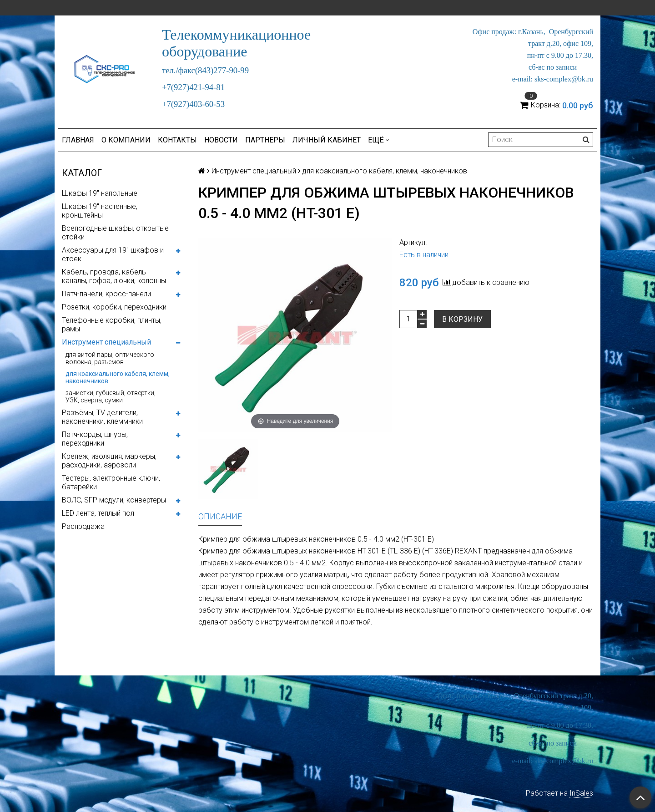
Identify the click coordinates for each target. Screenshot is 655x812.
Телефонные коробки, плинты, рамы (112, 325)
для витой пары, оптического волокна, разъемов (110, 358)
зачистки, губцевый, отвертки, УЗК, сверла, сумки (111, 396)
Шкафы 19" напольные (100, 193)
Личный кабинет (327, 140)
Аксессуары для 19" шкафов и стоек (113, 254)
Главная (78, 140)
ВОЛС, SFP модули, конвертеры (114, 500)
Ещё (379, 140)
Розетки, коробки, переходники (114, 307)
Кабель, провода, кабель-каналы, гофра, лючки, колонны (114, 276)
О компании (126, 140)
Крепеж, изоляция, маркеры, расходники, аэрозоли (109, 461)
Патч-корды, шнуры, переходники (95, 439)
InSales (581, 793)
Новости (221, 140)
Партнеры (265, 140)
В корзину (462, 319)
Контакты (177, 140)
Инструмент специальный (106, 342)
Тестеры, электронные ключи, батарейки (111, 482)
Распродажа (83, 526)
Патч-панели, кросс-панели (106, 294)
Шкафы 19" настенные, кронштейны (100, 211)
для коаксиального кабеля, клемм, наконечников (118, 377)
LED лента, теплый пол (98, 513)
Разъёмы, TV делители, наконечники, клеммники (102, 417)
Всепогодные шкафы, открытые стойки (115, 233)
